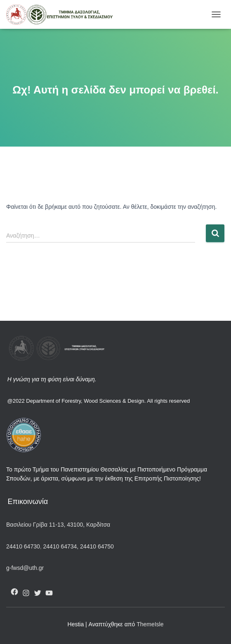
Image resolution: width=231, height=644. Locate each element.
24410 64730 (23, 546)
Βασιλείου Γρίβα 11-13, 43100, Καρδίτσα (58, 525)
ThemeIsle (150, 624)
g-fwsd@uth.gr (25, 568)
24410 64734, (61, 546)
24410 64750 (97, 546)
